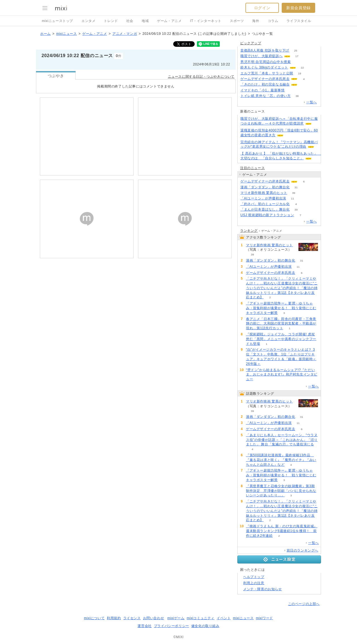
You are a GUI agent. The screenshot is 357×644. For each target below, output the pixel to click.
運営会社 (144, 626)
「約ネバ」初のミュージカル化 (265, 204)
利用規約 (114, 618)
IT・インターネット (206, 21)
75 (304, 85)
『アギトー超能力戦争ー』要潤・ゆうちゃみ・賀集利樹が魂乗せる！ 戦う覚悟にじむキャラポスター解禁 (281, 308)
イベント (224, 618)
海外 (256, 21)
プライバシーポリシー (172, 626)
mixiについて (94, 618)
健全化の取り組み (205, 626)
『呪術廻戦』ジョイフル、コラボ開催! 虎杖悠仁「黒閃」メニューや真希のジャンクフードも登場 (281, 339)
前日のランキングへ (302, 550)
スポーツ (237, 21)
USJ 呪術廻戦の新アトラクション (267, 215)
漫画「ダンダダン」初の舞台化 (265, 187)
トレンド (111, 21)
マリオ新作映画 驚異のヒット (264, 193)
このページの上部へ (304, 604)
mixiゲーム (176, 618)
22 (302, 68)
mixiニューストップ (57, 21)
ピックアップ (251, 43)
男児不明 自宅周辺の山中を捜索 (266, 62)
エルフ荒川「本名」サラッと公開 (267, 73)
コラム (273, 21)
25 (296, 51)
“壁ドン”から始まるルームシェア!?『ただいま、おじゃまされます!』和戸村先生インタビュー (282, 375)
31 (296, 187)
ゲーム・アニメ (169, 21)
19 (299, 73)
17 (297, 56)
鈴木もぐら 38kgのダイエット (264, 67)
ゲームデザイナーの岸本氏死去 (265, 79)
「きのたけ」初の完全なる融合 (265, 84)
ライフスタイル (299, 21)
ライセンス (132, 618)
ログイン (262, 8)
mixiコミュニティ (201, 618)
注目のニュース (252, 168)
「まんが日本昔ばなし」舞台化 (265, 209)
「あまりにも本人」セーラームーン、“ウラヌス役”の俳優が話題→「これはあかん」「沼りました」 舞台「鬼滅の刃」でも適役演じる (282, 440)
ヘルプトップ (254, 577)
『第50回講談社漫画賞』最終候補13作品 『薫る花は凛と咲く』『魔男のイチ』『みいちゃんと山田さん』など (281, 460)
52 (291, 90)
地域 (145, 21)
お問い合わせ (154, 618)
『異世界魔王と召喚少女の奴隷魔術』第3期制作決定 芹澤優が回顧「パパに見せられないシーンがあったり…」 (281, 491)
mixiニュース (66, 34)
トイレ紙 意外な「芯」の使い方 (266, 96)
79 (297, 62)
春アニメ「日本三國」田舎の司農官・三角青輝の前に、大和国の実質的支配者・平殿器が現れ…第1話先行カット (281, 324)
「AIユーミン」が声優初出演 (263, 198)
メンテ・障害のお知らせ (263, 589)
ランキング (249, 231)
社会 (130, 21)
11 (292, 198)
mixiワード (264, 618)
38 (297, 96)
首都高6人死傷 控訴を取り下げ (265, 50)
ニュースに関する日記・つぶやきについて (201, 77)
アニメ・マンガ (125, 34)
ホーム (45, 34)
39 (294, 193)
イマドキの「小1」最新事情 (262, 90)
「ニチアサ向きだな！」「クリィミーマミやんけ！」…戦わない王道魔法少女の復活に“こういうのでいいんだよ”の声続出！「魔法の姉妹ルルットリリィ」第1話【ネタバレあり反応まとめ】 (282, 288)
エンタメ (88, 21)
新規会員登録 (298, 8)
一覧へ (312, 102)
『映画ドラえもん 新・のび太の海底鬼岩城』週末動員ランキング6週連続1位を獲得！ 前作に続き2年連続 (282, 531)
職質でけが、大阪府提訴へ (261, 56)
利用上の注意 (254, 583)
